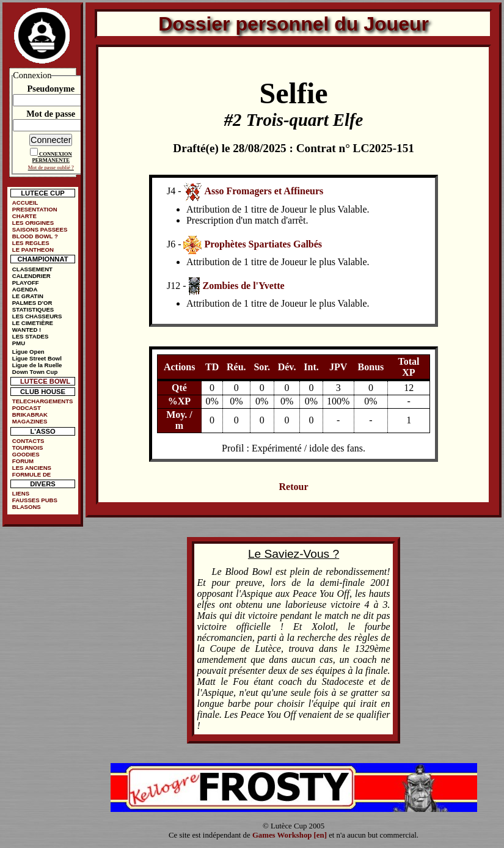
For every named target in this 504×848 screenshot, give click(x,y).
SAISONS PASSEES (40, 229)
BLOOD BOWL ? (35, 236)
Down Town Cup (35, 372)
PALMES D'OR (32, 303)
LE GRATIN (28, 296)
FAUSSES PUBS (35, 500)
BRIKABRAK (30, 415)
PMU (19, 343)
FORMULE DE (31, 474)
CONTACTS (28, 441)
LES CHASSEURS (37, 316)
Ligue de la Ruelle (37, 365)
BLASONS (27, 507)
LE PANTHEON (33, 250)
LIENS (21, 493)
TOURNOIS (27, 448)
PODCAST (27, 408)
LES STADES (31, 336)
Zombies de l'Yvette (243, 286)
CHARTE (24, 216)
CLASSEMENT (32, 269)
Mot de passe (51, 114)
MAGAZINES (30, 421)
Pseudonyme (51, 89)
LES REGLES (31, 243)
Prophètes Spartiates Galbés (263, 244)
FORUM (23, 461)
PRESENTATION (35, 209)
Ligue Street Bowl (37, 358)
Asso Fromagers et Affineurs (264, 191)
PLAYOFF (26, 283)
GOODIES (26, 454)
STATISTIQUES (33, 309)
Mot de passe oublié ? (51, 167)
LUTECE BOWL (45, 381)
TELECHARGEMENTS (43, 401)
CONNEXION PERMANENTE (52, 157)
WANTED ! (27, 330)
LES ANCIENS (32, 468)
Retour (294, 487)
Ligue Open (28, 352)
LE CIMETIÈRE (33, 323)
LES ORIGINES (33, 223)
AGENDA (25, 289)
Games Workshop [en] (290, 835)
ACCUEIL (25, 203)
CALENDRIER (31, 276)
